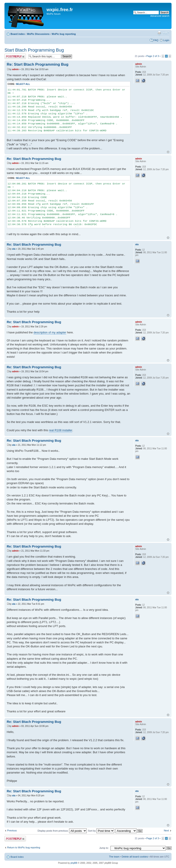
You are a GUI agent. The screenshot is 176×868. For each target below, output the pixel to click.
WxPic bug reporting (64, 34)
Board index (18, 34)
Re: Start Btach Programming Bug (38, 64)
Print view (159, 33)
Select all (23, 84)
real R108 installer (61, 430)
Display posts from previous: (62, 831)
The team (114, 857)
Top (168, 152)
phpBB (74, 863)
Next (166, 830)
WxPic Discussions (38, 34)
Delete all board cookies (135, 857)
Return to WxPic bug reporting (24, 847)
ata (14, 249)
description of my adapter (50, 332)
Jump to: (104, 848)
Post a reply (15, 56)
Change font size (166, 33)
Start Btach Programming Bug (34, 50)
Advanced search (160, 16)
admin (15, 69)
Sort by (101, 831)
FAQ (156, 40)
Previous (12, 830)
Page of (153, 56)
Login (166, 40)
